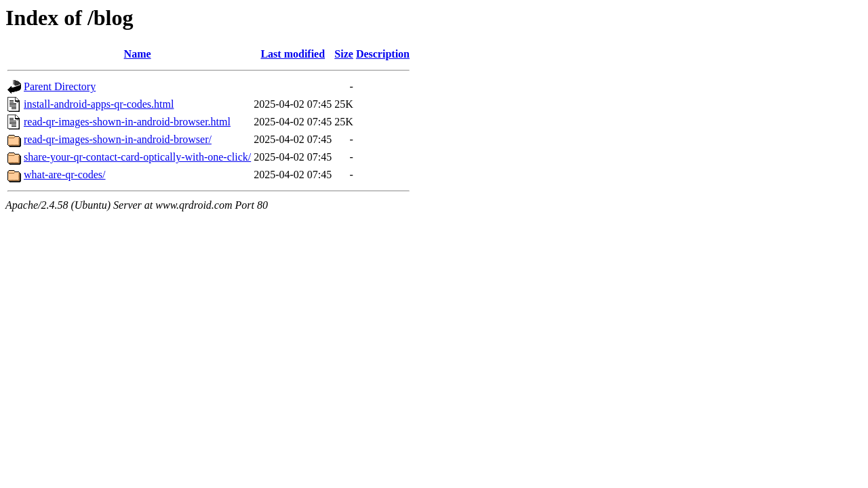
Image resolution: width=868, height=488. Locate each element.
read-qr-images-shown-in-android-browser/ (118, 139)
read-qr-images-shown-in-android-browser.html (127, 122)
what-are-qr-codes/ (65, 175)
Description (383, 54)
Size (344, 54)
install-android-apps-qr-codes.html (99, 104)
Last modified (293, 54)
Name (138, 54)
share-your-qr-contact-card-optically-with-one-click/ (137, 157)
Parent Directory (60, 86)
